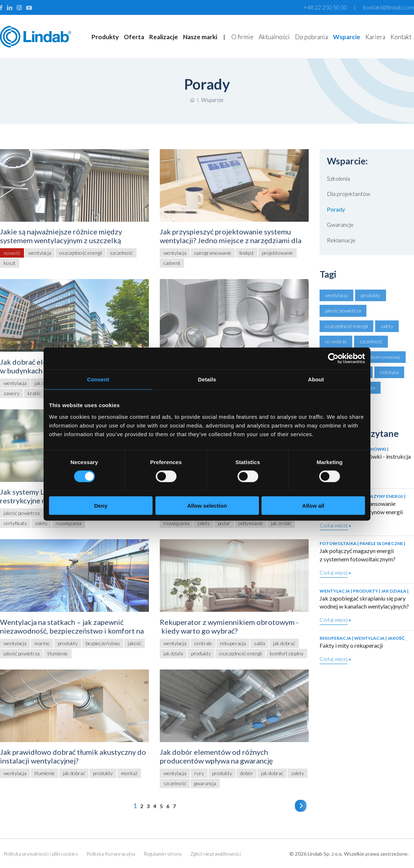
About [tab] (316, 379)
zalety (387, 326)
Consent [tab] (98, 379)
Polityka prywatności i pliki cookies (41, 854)
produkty (371, 295)
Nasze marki (200, 37)
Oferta (134, 37)
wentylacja (336, 295)
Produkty (105, 37)
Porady (336, 209)
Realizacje (164, 37)
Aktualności (274, 37)
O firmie (242, 37)
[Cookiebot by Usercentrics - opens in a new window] (333, 359)
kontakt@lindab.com (389, 7)
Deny (101, 505)
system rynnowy (382, 357)
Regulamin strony (163, 854)
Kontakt (401, 37)
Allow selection (207, 505)
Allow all (313, 505)
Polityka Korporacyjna (111, 854)
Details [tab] (207, 379)
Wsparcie (347, 37)
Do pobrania (311, 37)
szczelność (371, 341)
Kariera (375, 37)
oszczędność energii (346, 326)
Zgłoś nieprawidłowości (216, 854)
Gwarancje (340, 224)
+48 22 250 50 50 (325, 7)
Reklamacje (341, 240)
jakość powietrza (343, 310)
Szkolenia (338, 178)
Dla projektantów (349, 194)
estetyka (389, 372)
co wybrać (336, 341)
